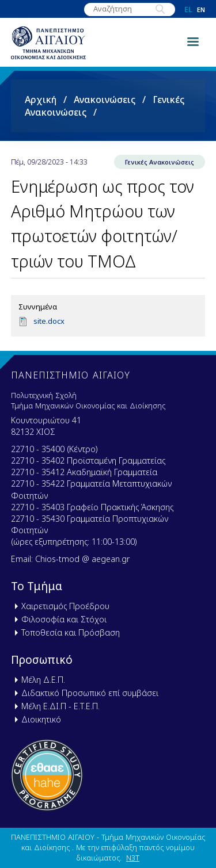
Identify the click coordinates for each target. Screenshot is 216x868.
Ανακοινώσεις (105, 100)
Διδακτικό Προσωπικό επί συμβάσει (90, 693)
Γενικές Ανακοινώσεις (160, 162)
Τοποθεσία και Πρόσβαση (71, 632)
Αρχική (41, 100)
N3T (133, 858)
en (201, 9)
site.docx (49, 321)
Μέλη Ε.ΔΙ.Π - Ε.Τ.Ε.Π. (60, 706)
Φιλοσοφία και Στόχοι (64, 619)
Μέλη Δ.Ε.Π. (43, 680)
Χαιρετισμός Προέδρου (65, 606)
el (188, 9)
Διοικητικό (41, 719)
